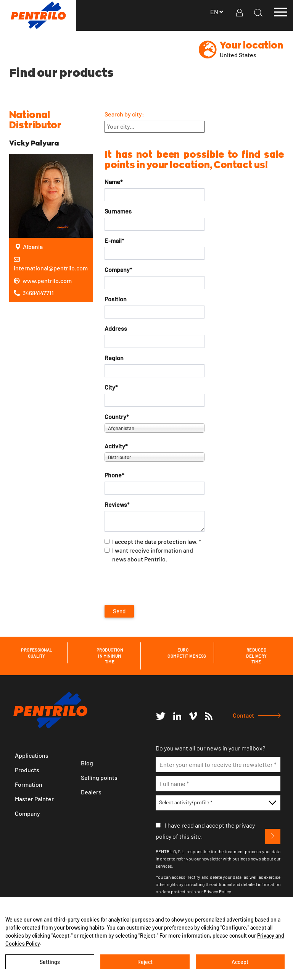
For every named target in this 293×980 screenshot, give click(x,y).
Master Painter (34, 799)
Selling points (99, 777)
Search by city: (124, 114)
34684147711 (34, 293)
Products (27, 770)
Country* (117, 416)
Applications (32, 755)
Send (119, 611)
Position (116, 299)
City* (111, 387)
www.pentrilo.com (43, 281)
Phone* (114, 475)
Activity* (116, 446)
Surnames (118, 211)
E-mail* (114, 240)
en (217, 12)
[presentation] (163, 584)
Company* (118, 269)
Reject (145, 962)
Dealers (91, 792)
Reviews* (117, 504)
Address (116, 328)
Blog (87, 763)
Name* (113, 182)
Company (27, 813)
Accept (240, 962)
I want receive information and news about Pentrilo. (149, 555)
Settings (50, 962)
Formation (29, 784)
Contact (243, 715)
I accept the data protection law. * (153, 541)
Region (114, 358)
